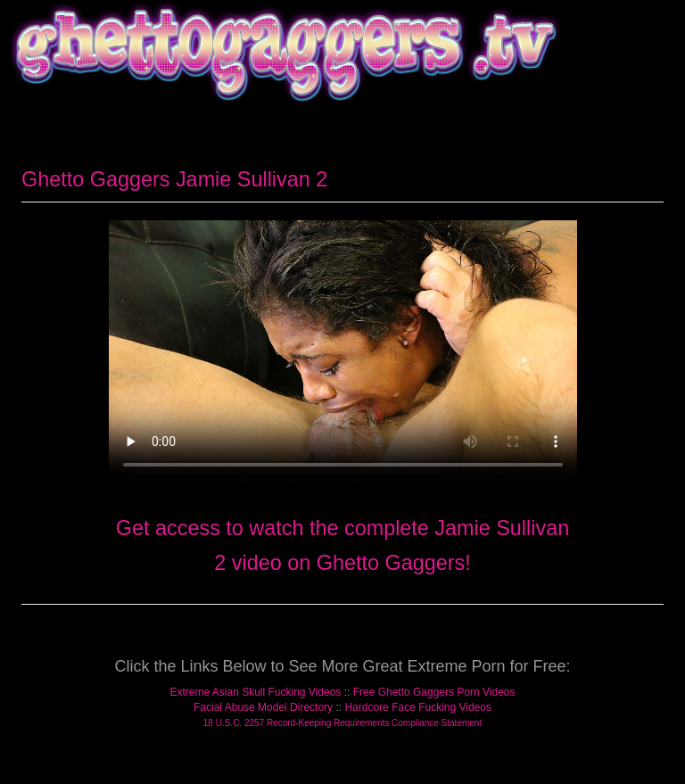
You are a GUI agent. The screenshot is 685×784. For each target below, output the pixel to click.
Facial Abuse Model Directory (263, 707)
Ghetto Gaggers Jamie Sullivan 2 (174, 179)
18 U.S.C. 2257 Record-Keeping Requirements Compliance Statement (342, 723)
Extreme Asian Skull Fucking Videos (255, 692)
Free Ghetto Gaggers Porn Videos (434, 692)
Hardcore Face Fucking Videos (418, 707)
